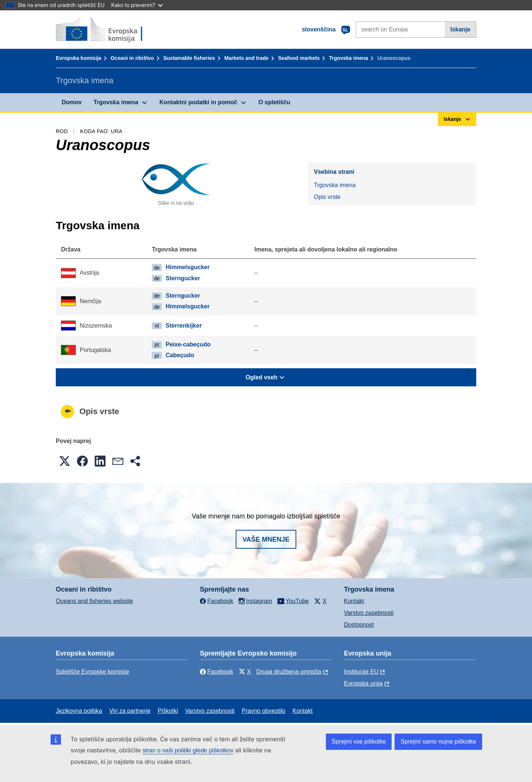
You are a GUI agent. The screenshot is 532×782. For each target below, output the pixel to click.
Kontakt (354, 601)
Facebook (216, 672)
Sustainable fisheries (189, 58)
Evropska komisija (79, 58)
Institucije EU (361, 672)
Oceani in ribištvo (132, 58)
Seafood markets (299, 58)
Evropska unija (363, 683)
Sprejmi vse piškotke (359, 742)
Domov (72, 102)
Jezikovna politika (79, 711)
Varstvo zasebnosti (369, 613)
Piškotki (168, 711)
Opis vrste (327, 197)
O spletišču (274, 102)
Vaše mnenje (266, 539)
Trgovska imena (348, 58)
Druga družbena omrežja (289, 672)
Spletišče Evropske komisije (92, 672)
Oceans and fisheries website (94, 601)
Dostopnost (359, 625)
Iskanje (460, 29)
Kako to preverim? (137, 5)
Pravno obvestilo (263, 711)
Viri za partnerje (130, 711)
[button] (65, 461)
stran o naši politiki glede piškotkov (188, 750)
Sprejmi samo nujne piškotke (438, 742)
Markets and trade (246, 58)
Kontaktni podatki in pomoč (198, 102)
